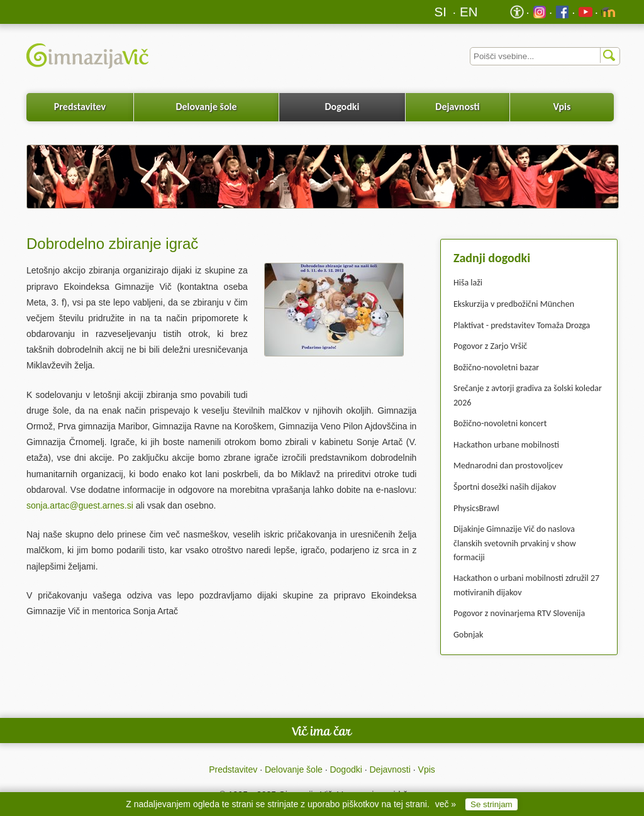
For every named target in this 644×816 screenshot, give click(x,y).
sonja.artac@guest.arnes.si (80, 505)
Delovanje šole (206, 107)
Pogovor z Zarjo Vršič (490, 346)
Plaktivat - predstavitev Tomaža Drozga (522, 325)
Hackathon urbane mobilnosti (506, 445)
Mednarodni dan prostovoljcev (508, 466)
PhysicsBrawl (476, 508)
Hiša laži (468, 283)
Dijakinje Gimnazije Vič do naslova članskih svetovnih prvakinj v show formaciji (515, 543)
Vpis (562, 107)
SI (441, 12)
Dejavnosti (457, 107)
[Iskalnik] (545, 56)
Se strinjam (491, 804)
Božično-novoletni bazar (496, 367)
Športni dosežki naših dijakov (505, 487)
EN (469, 12)
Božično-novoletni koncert (500, 423)
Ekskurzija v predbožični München (514, 304)
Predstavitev (80, 107)
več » (446, 804)
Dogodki (342, 107)
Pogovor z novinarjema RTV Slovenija (519, 613)
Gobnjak (468, 635)
